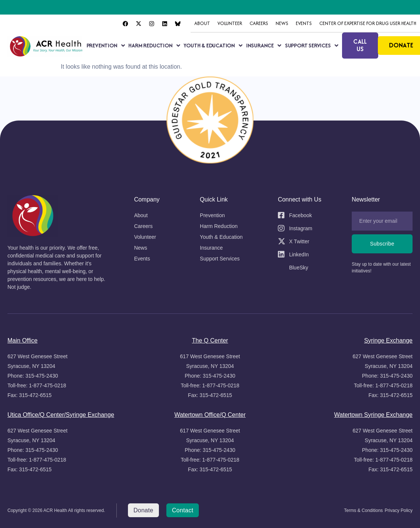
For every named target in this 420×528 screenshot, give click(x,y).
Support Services (312, 46)
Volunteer (230, 23)
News (282, 23)
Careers (259, 23)
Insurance (264, 46)
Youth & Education (213, 46)
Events (304, 23)
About (202, 23)
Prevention (106, 46)
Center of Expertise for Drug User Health (368, 23)
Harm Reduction (154, 46)
